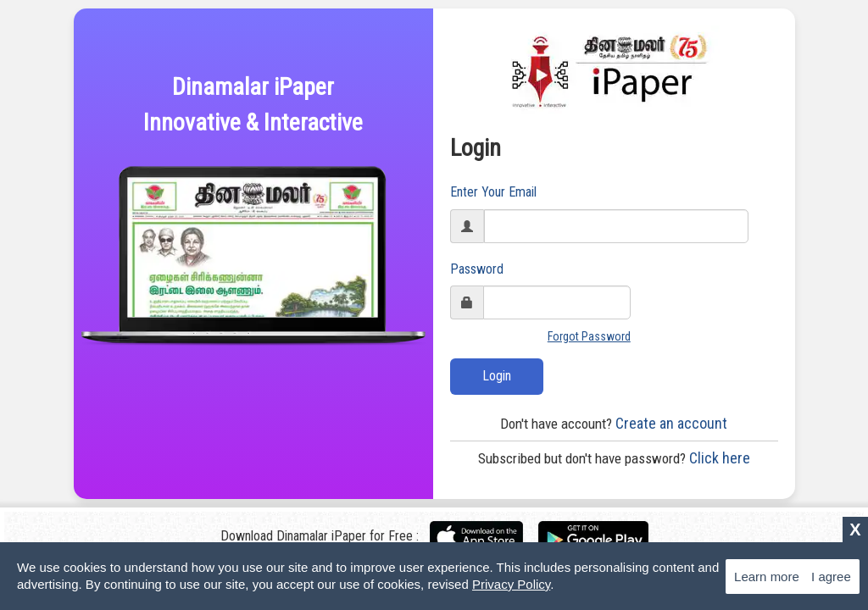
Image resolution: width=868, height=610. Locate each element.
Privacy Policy (511, 584)
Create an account (614, 423)
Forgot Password (589, 336)
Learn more (767, 577)
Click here (614, 458)
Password (477, 269)
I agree (831, 577)
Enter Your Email (493, 192)
